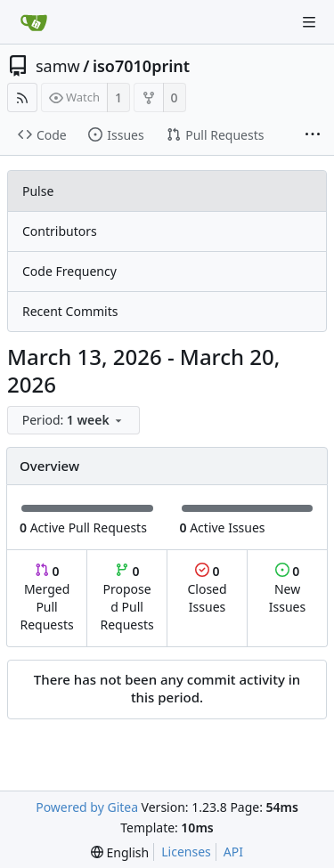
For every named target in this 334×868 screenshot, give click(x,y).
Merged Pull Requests (46, 598)
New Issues (287, 589)
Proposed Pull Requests (127, 598)
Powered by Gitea (87, 807)
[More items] (313, 135)
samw (58, 66)
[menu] (75, 421)
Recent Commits (70, 311)
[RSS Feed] (22, 97)
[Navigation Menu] (309, 22)
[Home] (34, 22)
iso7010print (141, 66)
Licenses (186, 852)
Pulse (38, 191)
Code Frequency (69, 271)
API (233, 852)
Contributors (60, 231)
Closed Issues (207, 589)
